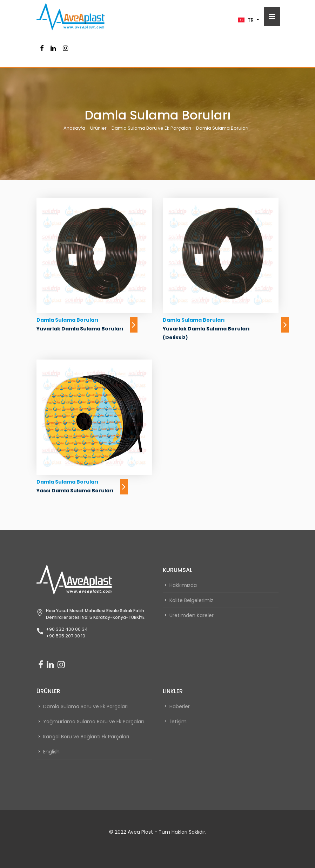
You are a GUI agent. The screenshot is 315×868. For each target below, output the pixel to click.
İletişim (178, 722)
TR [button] (247, 20)
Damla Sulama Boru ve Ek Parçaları (151, 128)
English (51, 752)
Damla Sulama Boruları (222, 128)
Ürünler (98, 128)
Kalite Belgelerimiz (191, 600)
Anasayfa (74, 128)
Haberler (180, 706)
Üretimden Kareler (192, 615)
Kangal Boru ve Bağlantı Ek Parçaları (86, 737)
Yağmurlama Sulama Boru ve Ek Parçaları (93, 722)
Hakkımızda (183, 585)
